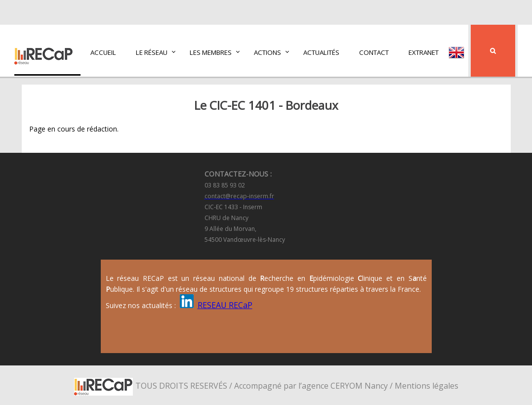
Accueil (103, 52)
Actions (267, 52)
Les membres (211, 52)
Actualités (321, 52)
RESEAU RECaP (225, 305)
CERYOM (347, 386)
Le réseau (152, 52)
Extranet (424, 52)
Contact (374, 52)
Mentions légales (427, 386)
